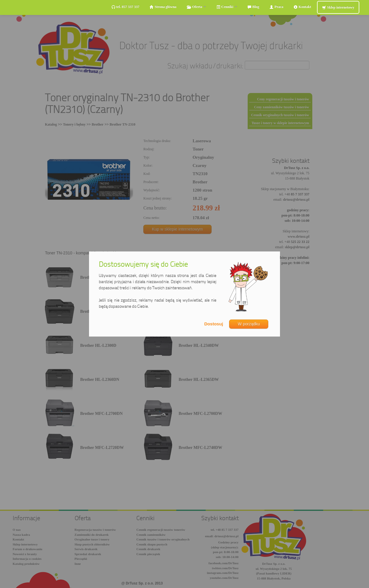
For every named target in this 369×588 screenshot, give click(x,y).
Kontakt (302, 7)
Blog (253, 7)
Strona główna (163, 7)
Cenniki (227, 7)
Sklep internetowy (338, 7)
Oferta (196, 7)
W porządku (249, 324)
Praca (276, 7)
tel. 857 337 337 (125, 7)
